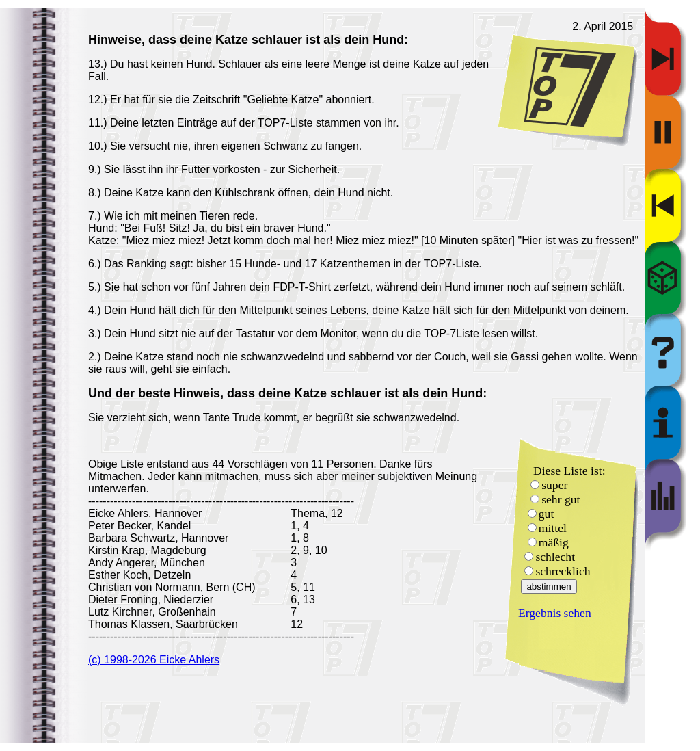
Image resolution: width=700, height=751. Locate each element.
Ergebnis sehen (555, 613)
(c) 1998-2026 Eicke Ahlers (154, 660)
